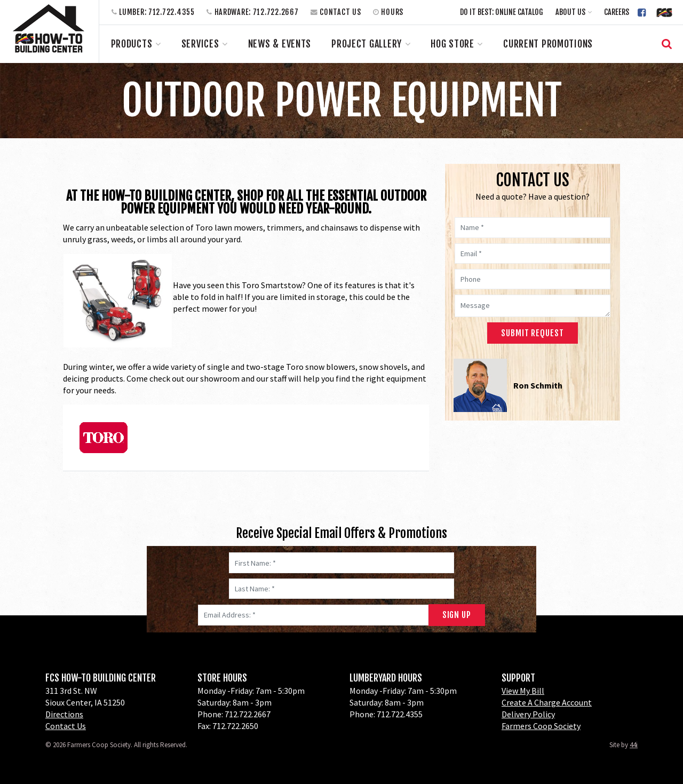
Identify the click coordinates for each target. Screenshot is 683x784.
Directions (64, 714)
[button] (574, 12)
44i (634, 745)
